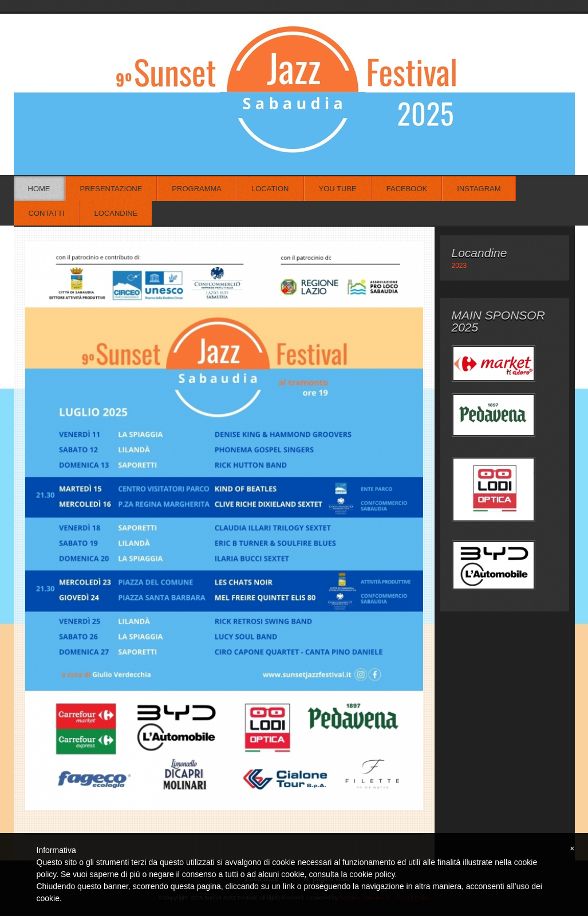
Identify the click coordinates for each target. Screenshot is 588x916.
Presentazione (111, 189)
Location (270, 189)
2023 (459, 266)
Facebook (407, 189)
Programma (197, 189)
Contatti (47, 213)
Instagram (479, 189)
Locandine (116, 213)
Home (39, 189)
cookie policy (372, 874)
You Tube (338, 189)
